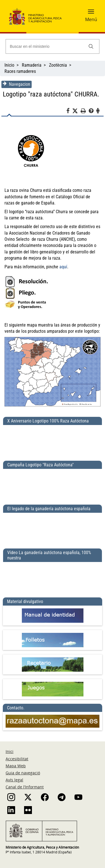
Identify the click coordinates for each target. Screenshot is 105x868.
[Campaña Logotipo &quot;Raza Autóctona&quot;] (53, 484)
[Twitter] (76, 111)
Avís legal (14, 780)
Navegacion (17, 84)
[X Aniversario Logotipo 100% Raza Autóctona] (53, 440)
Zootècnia (58, 65)
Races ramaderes (20, 71)
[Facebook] (69, 112)
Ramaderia (32, 65)
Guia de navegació (23, 773)
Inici (10, 751)
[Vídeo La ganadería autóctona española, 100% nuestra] (53, 577)
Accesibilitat (17, 759)
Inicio (9, 65)
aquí (63, 267)
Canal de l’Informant (25, 787)
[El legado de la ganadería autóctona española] (53, 528)
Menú (91, 19)
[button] (91, 13)
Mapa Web (16, 766)
